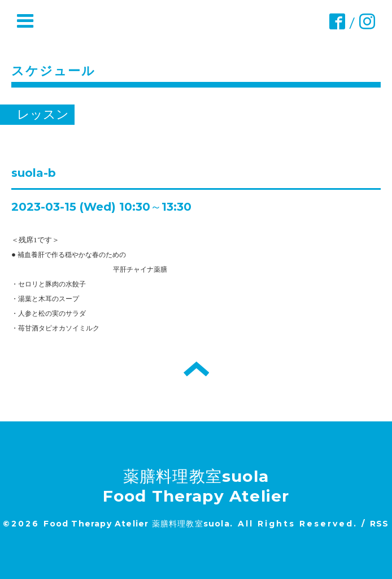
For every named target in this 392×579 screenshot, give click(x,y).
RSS (380, 524)
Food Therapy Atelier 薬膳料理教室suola (136, 524)
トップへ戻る (196, 369)
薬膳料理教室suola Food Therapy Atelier (196, 486)
